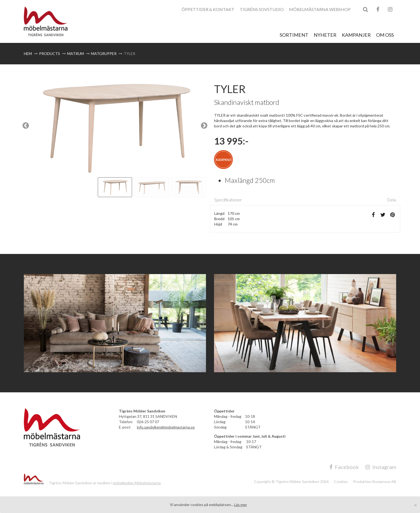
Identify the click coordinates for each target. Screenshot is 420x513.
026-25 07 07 (148, 422)
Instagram (381, 467)
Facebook (344, 467)
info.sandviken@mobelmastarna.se (166, 427)
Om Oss (385, 35)
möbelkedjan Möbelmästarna (137, 483)
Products (50, 53)
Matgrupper (104, 53)
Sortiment (294, 35)
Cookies (341, 481)
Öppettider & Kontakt (208, 9)
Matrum (76, 53)
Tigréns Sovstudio (262, 9)
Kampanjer (356, 35)
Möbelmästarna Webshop (320, 9)
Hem (28, 53)
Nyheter (325, 35)
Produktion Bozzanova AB (375, 481)
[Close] (415, 505)
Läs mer (241, 505)
